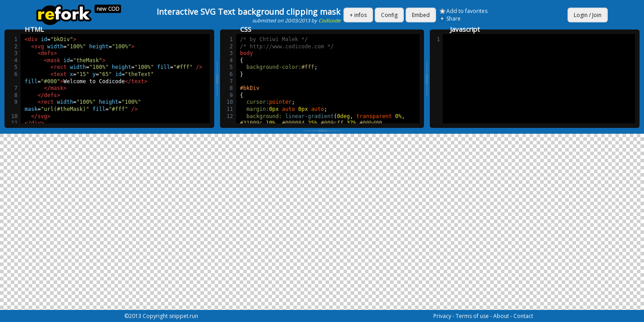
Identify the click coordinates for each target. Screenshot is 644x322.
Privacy (442, 316)
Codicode (329, 20)
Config (389, 15)
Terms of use (472, 316)
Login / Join (588, 15)
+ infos (358, 15)
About (501, 316)
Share (453, 19)
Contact (523, 316)
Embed (421, 15)
